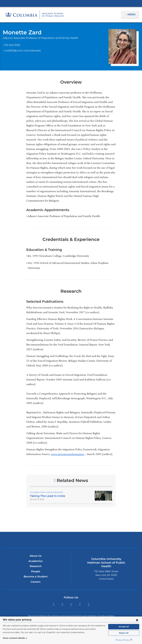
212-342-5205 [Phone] (12, 45)
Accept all (124, 627)
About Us (36, 556)
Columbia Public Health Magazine (46, 492)
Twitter (54, 604)
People (36, 571)
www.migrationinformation (68, 454)
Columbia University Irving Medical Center (71, 3)
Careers (36, 582)
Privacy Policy (124, 640)
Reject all (124, 633)
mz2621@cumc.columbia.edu (21, 51)
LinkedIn (80, 604)
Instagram (71, 604)
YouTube (89, 604)
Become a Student (36, 577)
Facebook (62, 604)
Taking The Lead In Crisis (47, 496)
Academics (36, 561)
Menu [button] (132, 15)
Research (36, 566)
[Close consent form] (137, 620)
